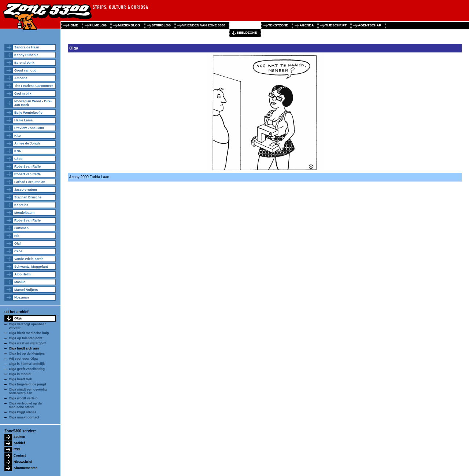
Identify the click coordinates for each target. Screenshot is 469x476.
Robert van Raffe (27, 166)
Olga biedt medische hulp (29, 333)
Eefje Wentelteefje (28, 113)
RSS (17, 449)
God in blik (23, 94)
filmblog (98, 25)
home (73, 25)
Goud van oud (25, 70)
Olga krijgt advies (23, 412)
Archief (19, 443)
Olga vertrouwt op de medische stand (25, 405)
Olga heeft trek (20, 379)
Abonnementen (26, 468)
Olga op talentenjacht (26, 338)
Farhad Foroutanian (30, 182)
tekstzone (278, 25)
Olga (18, 318)
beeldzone (247, 33)
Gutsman (21, 228)
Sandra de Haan (27, 47)
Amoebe (21, 78)
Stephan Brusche (28, 197)
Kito (18, 136)
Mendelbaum (24, 213)
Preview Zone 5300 (29, 128)
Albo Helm (23, 274)
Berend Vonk (24, 63)
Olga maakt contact (24, 417)
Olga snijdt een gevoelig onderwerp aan (28, 391)
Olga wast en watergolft (27, 343)
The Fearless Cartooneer (34, 86)
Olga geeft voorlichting (27, 369)
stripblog (161, 25)
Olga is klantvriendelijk (27, 364)
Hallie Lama (23, 120)
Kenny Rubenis (26, 55)
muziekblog (129, 25)
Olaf (18, 244)
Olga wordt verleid (23, 398)
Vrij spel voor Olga (23, 359)
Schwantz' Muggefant (31, 267)
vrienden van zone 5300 (204, 25)
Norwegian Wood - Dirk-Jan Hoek (33, 103)
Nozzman (22, 297)
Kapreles (21, 205)
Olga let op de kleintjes (27, 354)
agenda (306, 25)
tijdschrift (336, 25)
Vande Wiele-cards (29, 259)
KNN (18, 151)
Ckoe (18, 159)
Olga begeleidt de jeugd (27, 384)
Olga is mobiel (20, 374)
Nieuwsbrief (23, 462)
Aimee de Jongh (27, 143)
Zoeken (19, 437)
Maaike (20, 282)
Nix (17, 236)
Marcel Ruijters (26, 290)
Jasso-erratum (26, 190)
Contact (20, 455)
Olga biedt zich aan (24, 348)
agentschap (370, 25)
